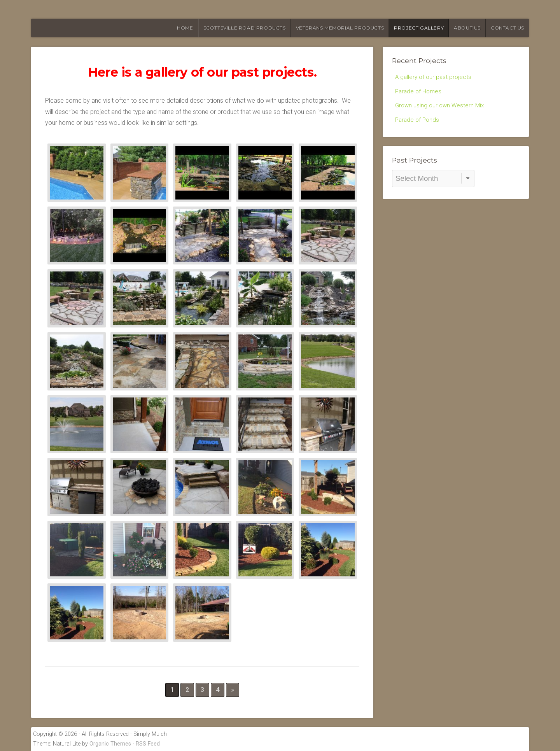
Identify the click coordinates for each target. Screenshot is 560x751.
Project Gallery (419, 28)
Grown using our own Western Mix (441, 107)
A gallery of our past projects (435, 77)
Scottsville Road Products (245, 28)
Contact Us (507, 28)
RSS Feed (148, 744)
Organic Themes (110, 744)
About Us (467, 28)
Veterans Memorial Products (340, 28)
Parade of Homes (419, 92)
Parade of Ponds (418, 122)
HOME (185, 28)
